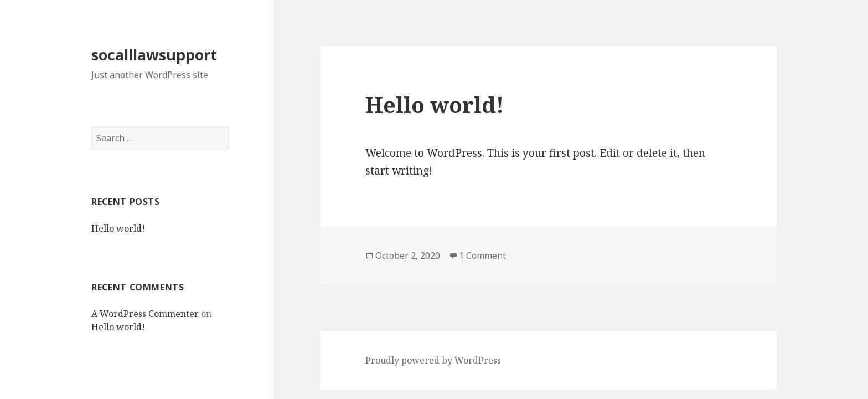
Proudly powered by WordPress (433, 360)
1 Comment (482, 255)
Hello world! (118, 228)
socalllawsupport (154, 55)
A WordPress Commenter (145, 314)
